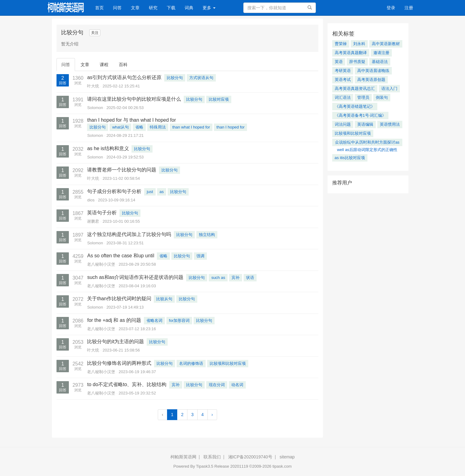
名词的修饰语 (191, 363)
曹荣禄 (341, 44)
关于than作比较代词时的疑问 (119, 299)
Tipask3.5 (205, 466)
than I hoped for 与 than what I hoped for (131, 120)
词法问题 (343, 124)
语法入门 (389, 88)
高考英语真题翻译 (351, 53)
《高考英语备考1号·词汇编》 (360, 115)
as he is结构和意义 (108, 148)
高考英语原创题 (371, 80)
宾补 (236, 278)
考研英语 (343, 71)
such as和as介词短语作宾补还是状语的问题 (135, 277)
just (150, 192)
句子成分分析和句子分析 (114, 191)
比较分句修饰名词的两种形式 (119, 363)
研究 (153, 8)
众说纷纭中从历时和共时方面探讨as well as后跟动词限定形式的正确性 (367, 143)
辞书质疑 (357, 62)
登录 (391, 8)
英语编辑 (365, 124)
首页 (102, 7)
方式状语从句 (201, 78)
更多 (209, 8)
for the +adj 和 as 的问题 (114, 320)
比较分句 (175, 78)
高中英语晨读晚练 (373, 71)
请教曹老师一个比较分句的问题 (122, 170)
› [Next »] (212, 415)
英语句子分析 (102, 213)
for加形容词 (179, 320)
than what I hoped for (191, 127)
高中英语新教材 (386, 44)
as (162, 192)
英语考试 (343, 80)
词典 (189, 8)
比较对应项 (219, 99)
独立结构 (207, 235)
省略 (139, 127)
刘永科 (359, 44)
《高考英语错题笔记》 (355, 106)
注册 (409, 8)
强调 (200, 256)
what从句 (120, 127)
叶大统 (93, 86)
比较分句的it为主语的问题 (115, 341)
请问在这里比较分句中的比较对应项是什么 (134, 99)
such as (218, 278)
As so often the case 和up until (121, 256)
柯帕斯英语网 (183, 457)
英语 (339, 62)
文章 (135, 8)
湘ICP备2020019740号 (250, 457)
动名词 (237, 385)
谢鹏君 (93, 221)
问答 (117, 8)
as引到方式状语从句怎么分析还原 (124, 77)
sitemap (287, 457)
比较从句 (164, 299)
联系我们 (212, 457)
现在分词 (217, 385)
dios (91, 200)
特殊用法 (158, 127)
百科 (123, 65)
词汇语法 (343, 97)
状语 (250, 278)
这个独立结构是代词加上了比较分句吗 (129, 234)
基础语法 (380, 62)
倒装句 (382, 97)
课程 (104, 65)
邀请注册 (381, 53)
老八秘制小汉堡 (101, 264)
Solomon (95, 108)
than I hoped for (230, 127)
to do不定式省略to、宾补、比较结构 (127, 384)
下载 (171, 8)
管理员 (363, 97)
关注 (95, 33)
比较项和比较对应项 (228, 363)
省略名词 (154, 320)
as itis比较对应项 (350, 158)
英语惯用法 (390, 124)
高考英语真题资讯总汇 (355, 88)
